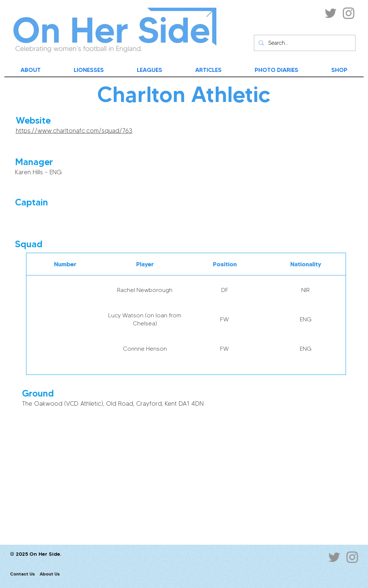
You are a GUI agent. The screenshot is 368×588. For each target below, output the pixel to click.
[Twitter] (331, 13)
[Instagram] (349, 13)
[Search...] (304, 43)
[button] (255, 178)
